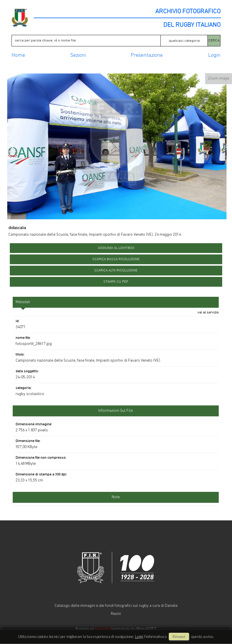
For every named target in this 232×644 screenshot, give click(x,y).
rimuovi (179, 637)
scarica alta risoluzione (116, 271)
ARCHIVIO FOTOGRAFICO (188, 12)
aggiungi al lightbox (116, 248)
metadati (23, 302)
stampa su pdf (116, 282)
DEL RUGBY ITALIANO (192, 25)
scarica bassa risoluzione (116, 259)
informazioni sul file (116, 411)
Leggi (139, 637)
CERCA (214, 40)
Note (116, 497)
